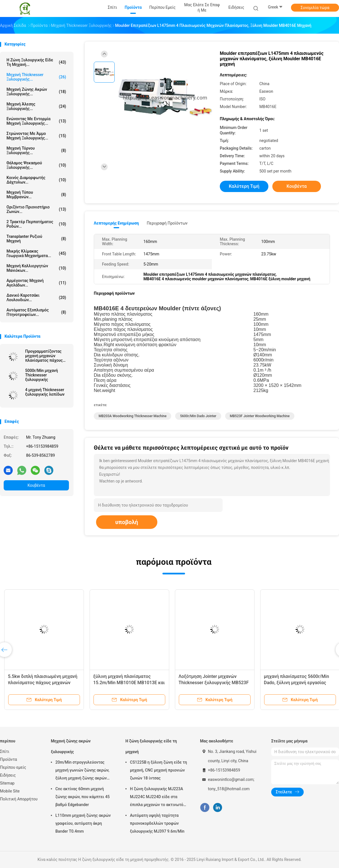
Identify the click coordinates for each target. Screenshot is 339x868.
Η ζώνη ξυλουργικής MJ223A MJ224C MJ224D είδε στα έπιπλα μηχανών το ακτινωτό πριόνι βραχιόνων (157, 798)
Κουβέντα (36, 485)
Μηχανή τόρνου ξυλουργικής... (36, 150)
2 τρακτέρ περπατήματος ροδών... (36, 224)
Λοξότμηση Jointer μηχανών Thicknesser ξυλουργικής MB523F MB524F (214, 683)
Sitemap (7, 783)
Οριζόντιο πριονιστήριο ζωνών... (36, 209)
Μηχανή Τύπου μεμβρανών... (36, 195)
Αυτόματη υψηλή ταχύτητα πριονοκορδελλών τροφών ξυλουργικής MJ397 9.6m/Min (157, 823)
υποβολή (127, 522)
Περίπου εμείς (13, 767)
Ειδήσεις (8, 775)
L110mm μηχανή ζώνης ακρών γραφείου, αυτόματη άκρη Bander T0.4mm (83, 823)
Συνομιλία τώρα (315, 8)
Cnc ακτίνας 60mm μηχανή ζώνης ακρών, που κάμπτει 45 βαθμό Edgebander (82, 797)
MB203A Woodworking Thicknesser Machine (132, 416)
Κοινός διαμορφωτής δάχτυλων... (36, 180)
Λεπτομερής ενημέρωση (116, 223)
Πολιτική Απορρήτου (19, 799)
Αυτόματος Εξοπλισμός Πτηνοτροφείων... (36, 312)
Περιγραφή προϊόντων (167, 223)
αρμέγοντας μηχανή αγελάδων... (36, 283)
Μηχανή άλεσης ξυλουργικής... (36, 106)
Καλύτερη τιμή (244, 186)
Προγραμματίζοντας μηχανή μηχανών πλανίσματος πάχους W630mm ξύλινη (44, 356)
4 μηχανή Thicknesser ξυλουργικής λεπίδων (45, 392)
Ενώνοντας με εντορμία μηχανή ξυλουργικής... (36, 121)
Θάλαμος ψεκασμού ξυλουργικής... (36, 165)
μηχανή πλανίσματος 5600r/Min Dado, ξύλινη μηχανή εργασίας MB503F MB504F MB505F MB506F (300, 683)
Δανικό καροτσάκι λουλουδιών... (36, 298)
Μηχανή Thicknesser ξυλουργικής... (36, 77)
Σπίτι (5, 751)
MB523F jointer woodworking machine (260, 416)
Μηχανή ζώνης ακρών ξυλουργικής (71, 746)
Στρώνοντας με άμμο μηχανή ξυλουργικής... (36, 136)
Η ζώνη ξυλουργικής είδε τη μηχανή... (36, 62)
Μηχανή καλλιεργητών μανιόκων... (36, 268)
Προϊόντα (8, 759)
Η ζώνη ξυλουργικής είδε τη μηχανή (151, 746)
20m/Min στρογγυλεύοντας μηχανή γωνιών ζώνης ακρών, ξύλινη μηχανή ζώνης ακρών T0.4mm (82, 771)
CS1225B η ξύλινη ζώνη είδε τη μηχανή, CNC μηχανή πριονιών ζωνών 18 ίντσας (158, 770)
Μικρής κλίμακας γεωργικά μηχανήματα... (36, 253)
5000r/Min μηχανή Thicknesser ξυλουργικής (42, 375)
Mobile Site (10, 791)
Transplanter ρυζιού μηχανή (36, 239)
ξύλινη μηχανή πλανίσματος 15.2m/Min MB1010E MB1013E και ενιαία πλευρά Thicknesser (129, 683)
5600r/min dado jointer (198, 416)
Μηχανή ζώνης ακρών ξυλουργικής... (36, 92)
